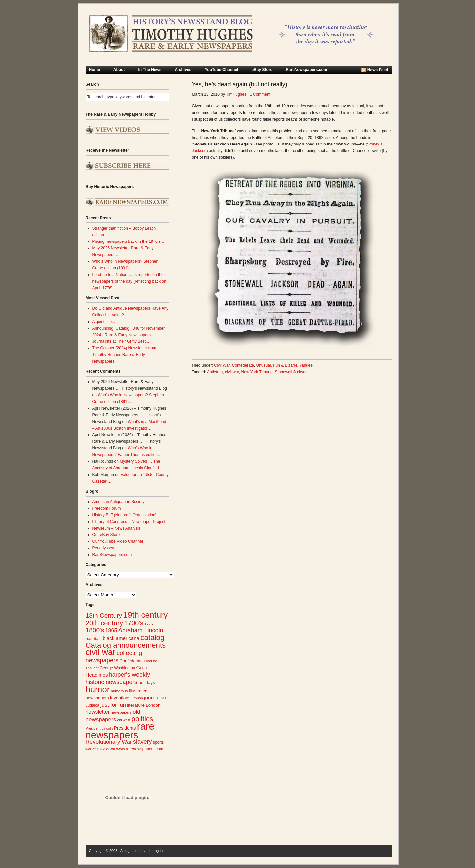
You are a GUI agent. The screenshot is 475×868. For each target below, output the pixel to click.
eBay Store (262, 70)
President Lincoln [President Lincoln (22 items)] (99, 728)
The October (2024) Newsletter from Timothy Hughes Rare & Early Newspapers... (124, 355)
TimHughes (236, 94)
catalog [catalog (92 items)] (152, 638)
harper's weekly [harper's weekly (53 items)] (129, 675)
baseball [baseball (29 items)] (94, 639)
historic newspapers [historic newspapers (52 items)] (112, 682)
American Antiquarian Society (119, 502)
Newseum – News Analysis (116, 528)
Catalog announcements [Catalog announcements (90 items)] (126, 645)
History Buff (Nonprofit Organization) (124, 515)
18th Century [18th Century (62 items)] (104, 615)
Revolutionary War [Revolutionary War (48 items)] (109, 742)
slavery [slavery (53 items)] (142, 742)
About (119, 70)
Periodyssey (103, 548)
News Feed (378, 70)
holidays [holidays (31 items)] (147, 682)
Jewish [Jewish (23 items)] (137, 698)
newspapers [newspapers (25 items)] (121, 712)
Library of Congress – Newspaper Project (129, 522)
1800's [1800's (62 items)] (95, 630)
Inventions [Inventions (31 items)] (120, 698)
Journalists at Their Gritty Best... (121, 341)
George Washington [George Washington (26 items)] (117, 668)
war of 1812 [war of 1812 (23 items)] (95, 749)
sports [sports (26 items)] (158, 742)
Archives (183, 70)
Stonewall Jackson (291, 372)
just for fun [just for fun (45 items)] (113, 705)
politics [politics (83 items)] (142, 719)
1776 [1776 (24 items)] (148, 624)
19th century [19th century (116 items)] (145, 615)
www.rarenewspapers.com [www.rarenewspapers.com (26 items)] (140, 749)
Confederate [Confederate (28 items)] (131, 661)
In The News (150, 70)
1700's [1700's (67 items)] (134, 623)
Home (95, 70)
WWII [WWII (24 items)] (111, 749)
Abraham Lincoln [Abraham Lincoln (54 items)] (141, 630)
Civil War (222, 365)
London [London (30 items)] (153, 705)
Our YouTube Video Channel (118, 541)
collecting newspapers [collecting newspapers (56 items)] (114, 657)
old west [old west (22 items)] (124, 720)
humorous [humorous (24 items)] (119, 691)
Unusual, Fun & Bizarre (277, 365)
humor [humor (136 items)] (98, 689)
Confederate (243, 365)
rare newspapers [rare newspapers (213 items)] (120, 731)
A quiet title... (104, 322)
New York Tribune (257, 372)
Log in (158, 851)
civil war (232, 372)
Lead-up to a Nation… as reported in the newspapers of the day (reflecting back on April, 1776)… (129, 281)
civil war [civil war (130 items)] (101, 652)
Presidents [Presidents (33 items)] (125, 728)
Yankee (306, 365)
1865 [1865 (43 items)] (111, 630)
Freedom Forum (107, 508)
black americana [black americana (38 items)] (121, 638)
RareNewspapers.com (306, 70)
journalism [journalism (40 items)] (156, 697)
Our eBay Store (106, 535)
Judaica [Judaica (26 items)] (93, 705)
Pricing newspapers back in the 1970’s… (128, 241)
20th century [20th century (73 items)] (105, 623)
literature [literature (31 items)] (136, 705)
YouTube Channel (221, 70)
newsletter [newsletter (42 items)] (98, 712)
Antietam (215, 372)
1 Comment (260, 94)
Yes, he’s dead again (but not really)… (243, 84)
